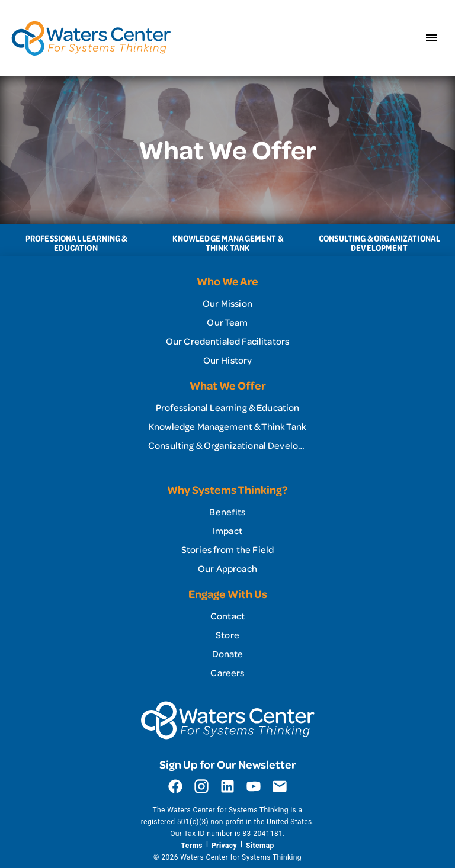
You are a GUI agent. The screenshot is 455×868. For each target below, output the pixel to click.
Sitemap (260, 846)
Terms (191, 846)
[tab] (76, 240)
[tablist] (227, 240)
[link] (227, 303)
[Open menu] (431, 38)
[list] (227, 322)
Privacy (224, 846)
